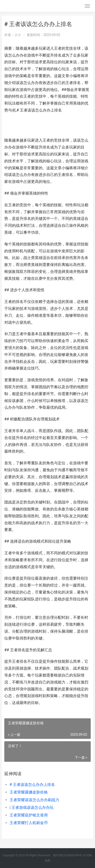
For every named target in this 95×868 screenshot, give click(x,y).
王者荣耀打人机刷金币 (29, 823)
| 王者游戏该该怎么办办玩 (32, 807)
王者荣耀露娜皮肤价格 (29, 792)
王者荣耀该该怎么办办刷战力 (34, 800)
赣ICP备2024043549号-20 (70, 855)
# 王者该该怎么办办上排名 (32, 785)
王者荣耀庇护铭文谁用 (29, 815)
